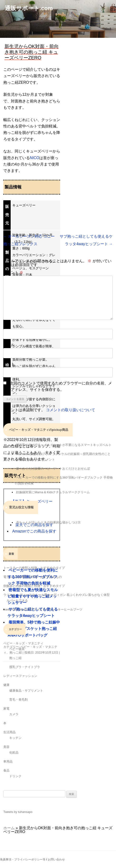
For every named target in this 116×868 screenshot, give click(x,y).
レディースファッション (20, 676)
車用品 (8, 761)
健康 (6, 685)
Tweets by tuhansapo (18, 812)
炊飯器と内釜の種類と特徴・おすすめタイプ (34, 586)
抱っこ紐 (16, 652)
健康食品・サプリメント (26, 691)
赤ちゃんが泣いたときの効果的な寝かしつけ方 (48, 522)
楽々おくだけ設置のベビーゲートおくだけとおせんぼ (53, 469)
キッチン (15, 738)
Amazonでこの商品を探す (34, 531)
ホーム (9, 828)
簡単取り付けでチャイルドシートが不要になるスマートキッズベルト (64, 445)
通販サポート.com (29, 8)
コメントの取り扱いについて (71, 410)
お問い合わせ (56, 859)
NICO (35, 158)
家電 (6, 709)
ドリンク (15, 776)
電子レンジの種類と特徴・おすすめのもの (33, 577)
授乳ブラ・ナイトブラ (25, 667)
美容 (6, 747)
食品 (6, 770)
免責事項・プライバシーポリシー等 (23, 859)
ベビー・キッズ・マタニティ (23, 643)
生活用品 (9, 732)
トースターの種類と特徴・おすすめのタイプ (34, 568)
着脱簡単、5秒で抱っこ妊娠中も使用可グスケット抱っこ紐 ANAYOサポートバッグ (34, 629)
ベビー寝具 (17, 649)
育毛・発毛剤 (18, 700)
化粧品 (14, 752)
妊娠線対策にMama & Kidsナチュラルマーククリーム (53, 492)
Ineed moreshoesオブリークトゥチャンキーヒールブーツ (43, 609)
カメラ (14, 714)
